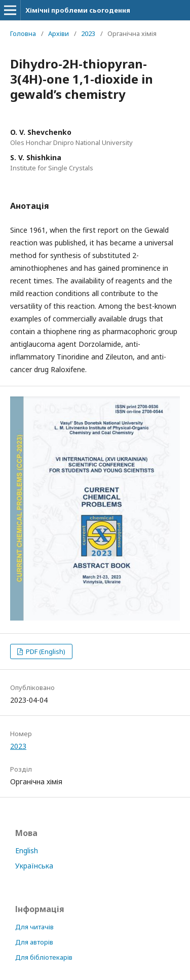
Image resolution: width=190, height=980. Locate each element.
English (27, 850)
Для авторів (34, 942)
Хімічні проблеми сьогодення (78, 10)
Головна (23, 33)
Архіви (59, 33)
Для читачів (34, 927)
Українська (34, 866)
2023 (88, 33)
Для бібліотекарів (44, 957)
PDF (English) (45, 651)
